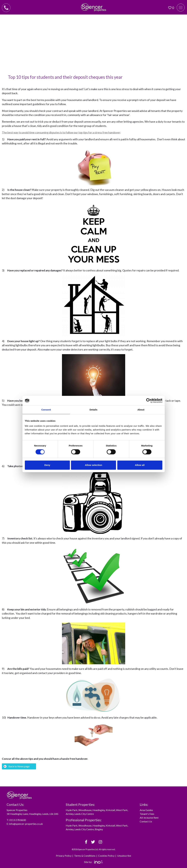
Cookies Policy (106, 856)
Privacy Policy (64, 856)
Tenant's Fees (147, 814)
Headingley (99, 810)
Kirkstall (110, 810)
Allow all (140, 465)
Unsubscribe (124, 856)
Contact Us (146, 821)
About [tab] (141, 410)
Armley (70, 814)
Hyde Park (72, 810)
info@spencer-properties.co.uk (26, 824)
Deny (47, 465)
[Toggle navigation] (181, 8)
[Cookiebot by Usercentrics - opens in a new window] (149, 401)
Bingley (99, 829)
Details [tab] (94, 410)
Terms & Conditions (85, 856)
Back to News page (17, 766)
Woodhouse (85, 810)
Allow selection (93, 465)
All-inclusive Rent (149, 818)
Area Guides (146, 810)
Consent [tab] (46, 410)
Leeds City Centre (84, 814)
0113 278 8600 (18, 820)
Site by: (93, 862)
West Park (122, 810)
